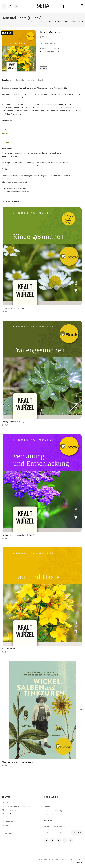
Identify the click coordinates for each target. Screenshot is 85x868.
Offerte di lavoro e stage (54, 811)
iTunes (4, 138)
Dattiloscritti (49, 815)
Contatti (47, 803)
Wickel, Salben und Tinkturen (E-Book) (17, 762)
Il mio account (7, 822)
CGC (3, 830)
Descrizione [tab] (7, 80)
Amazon (5, 125)
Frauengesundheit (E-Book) (13, 422)
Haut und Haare (8, 649)
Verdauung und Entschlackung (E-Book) (18, 535)
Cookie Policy (7, 833)
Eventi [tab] (41, 80)
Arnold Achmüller (51, 32)
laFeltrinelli (6, 142)
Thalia (4, 129)
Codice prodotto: (47, 48)
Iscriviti (77, 832)
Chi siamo (48, 807)
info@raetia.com (13, 814)
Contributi (5, 826)
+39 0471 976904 (11, 810)
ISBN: (43, 52)
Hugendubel (6, 134)
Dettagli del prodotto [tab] (25, 80)
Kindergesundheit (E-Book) (13, 308)
